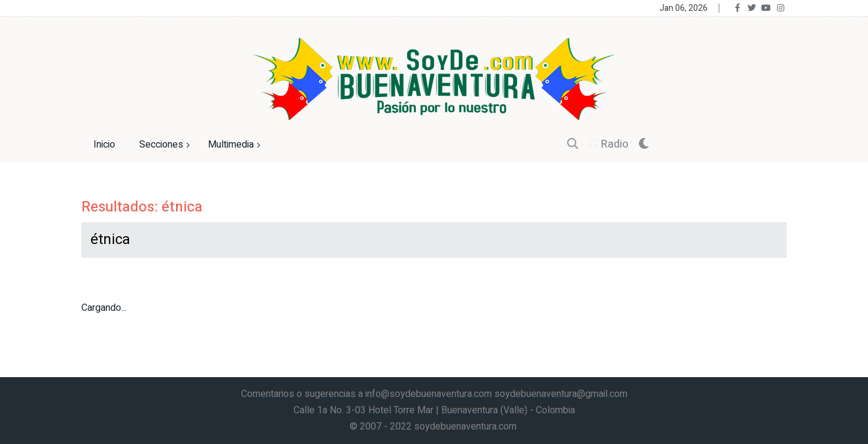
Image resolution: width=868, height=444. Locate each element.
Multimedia (236, 145)
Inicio (104, 145)
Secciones (166, 145)
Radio (608, 144)
